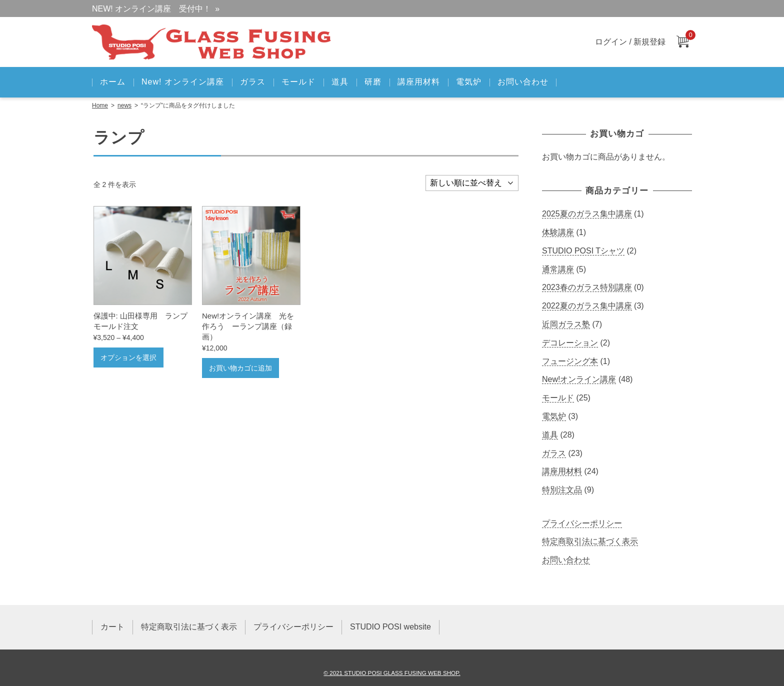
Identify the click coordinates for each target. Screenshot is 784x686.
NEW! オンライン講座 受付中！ (151, 9)
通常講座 (558, 269)
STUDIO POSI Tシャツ (583, 251)
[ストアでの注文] (472, 183)
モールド (298, 82)
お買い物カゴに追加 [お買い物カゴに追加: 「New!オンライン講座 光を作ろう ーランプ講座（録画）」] (240, 368)
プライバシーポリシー (582, 523)
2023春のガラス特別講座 (587, 287)
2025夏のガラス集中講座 (587, 214)
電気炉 (469, 82)
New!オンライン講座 (579, 379)
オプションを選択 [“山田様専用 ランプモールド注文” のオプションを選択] (128, 357)
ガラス (253, 82)
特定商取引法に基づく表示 (590, 541)
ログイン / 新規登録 (630, 42)
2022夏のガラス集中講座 (587, 306)
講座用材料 (419, 82)
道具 (340, 82)
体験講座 (558, 232)
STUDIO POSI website (390, 627)
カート (112, 627)
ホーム (113, 82)
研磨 (373, 82)
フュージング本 (570, 361)
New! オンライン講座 (183, 82)
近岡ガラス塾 (566, 324)
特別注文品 (562, 490)
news (124, 105)
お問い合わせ (523, 82)
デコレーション (570, 343)
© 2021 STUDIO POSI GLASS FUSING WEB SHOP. (392, 673)
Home (100, 105)
